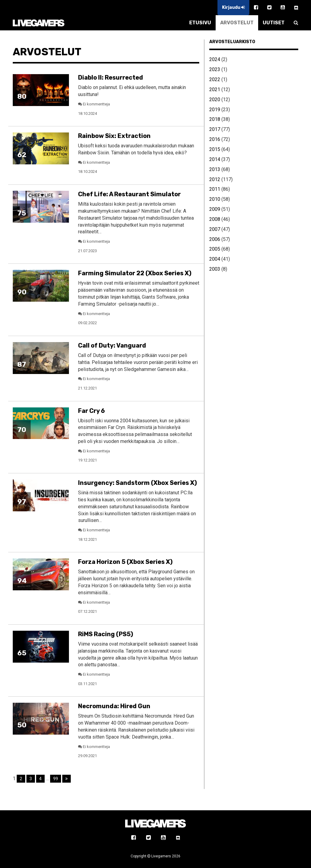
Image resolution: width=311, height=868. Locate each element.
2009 (215, 209)
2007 (215, 229)
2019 (215, 110)
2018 (215, 119)
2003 (215, 269)
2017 (215, 129)
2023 (215, 69)
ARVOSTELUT (237, 23)
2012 (215, 179)
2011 (215, 189)
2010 (215, 199)
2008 (215, 219)
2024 (215, 59)
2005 (215, 249)
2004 (215, 259)
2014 (215, 159)
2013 (215, 169)
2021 (215, 89)
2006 (215, 239)
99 (56, 779)
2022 (215, 79)
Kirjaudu (233, 7)
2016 (215, 139)
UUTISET (274, 23)
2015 (215, 149)
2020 (215, 99)
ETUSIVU (200, 23)
